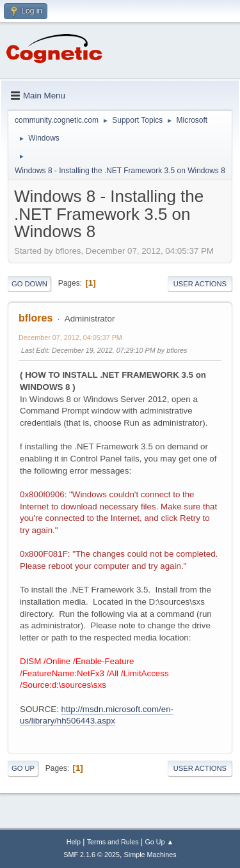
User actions (200, 284)
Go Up (23, 768)
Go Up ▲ (159, 842)
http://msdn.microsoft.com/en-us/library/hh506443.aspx (97, 715)
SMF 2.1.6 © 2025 (92, 855)
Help (74, 842)
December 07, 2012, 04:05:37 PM (70, 337)
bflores (36, 318)
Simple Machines (150, 855)
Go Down (29, 284)
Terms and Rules (113, 842)
